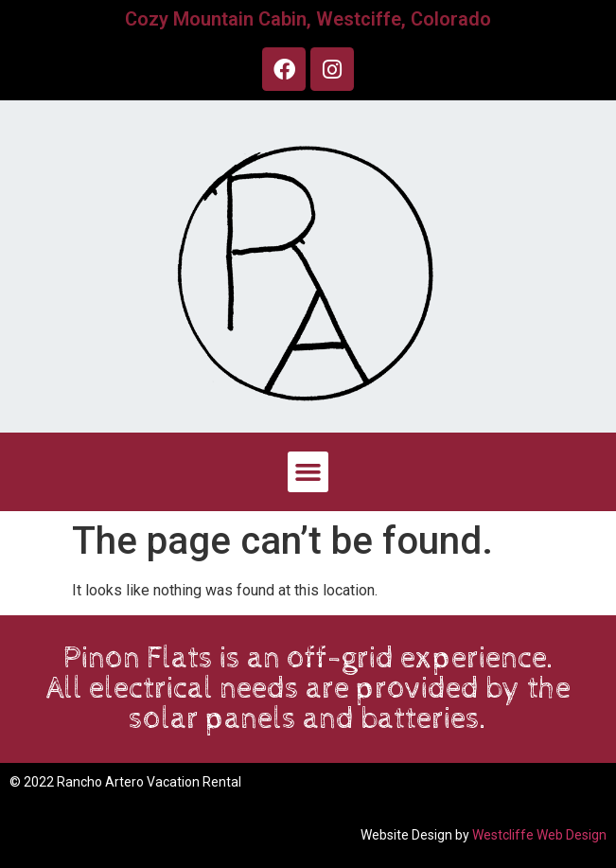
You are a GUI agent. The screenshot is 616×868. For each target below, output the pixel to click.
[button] (308, 472)
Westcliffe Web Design (539, 835)
